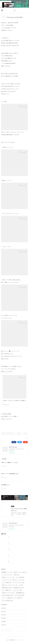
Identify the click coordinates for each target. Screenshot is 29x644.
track (24, 574)
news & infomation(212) (10, 436)
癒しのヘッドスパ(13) (22, 434)
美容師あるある (7, 589)
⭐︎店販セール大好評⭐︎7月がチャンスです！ (17, 538)
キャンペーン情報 (7, 600)
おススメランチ (13, 587)
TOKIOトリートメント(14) (14, 434)
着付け (4, 587)
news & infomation (7, 597)
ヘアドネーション (7, 582)
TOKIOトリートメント (8, 579)
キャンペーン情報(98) (24, 436)
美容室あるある (18, 589)
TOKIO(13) (8, 434)
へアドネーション (7, 576)
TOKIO (16, 576)
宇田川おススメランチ (8, 594)
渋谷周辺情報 (20, 594)
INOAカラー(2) (4, 434)
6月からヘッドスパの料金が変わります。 (10, 475)
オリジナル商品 (7, 584)
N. (21, 587)
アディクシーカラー (19, 584)
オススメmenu (19, 597)
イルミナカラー (17, 592)
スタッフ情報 (20, 579)
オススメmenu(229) (17, 436)
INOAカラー (17, 574)
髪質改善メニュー (7, 574)
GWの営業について (5, 486)
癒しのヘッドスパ (18, 582)
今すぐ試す (19, 6)
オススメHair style (7, 602)
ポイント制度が (6, 592)
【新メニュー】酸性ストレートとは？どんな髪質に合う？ (14, 464)
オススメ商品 (18, 600)
